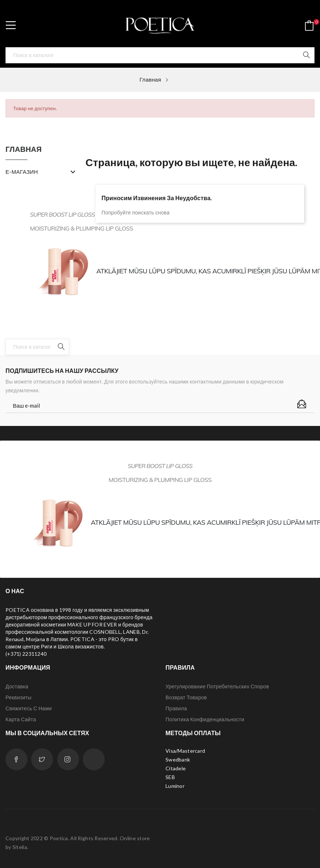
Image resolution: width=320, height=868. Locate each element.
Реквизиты (18, 697)
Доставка (17, 686)
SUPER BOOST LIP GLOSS (62, 214)
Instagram (68, 759)
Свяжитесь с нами (29, 708)
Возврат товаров (186, 697)
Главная (24, 149)
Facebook (16, 759)
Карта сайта (21, 719)
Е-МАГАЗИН (22, 172)
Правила (176, 708)
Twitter (42, 759)
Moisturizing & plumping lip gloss (160, 480)
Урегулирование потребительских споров (217, 686)
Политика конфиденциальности (205, 719)
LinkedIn (94, 759)
